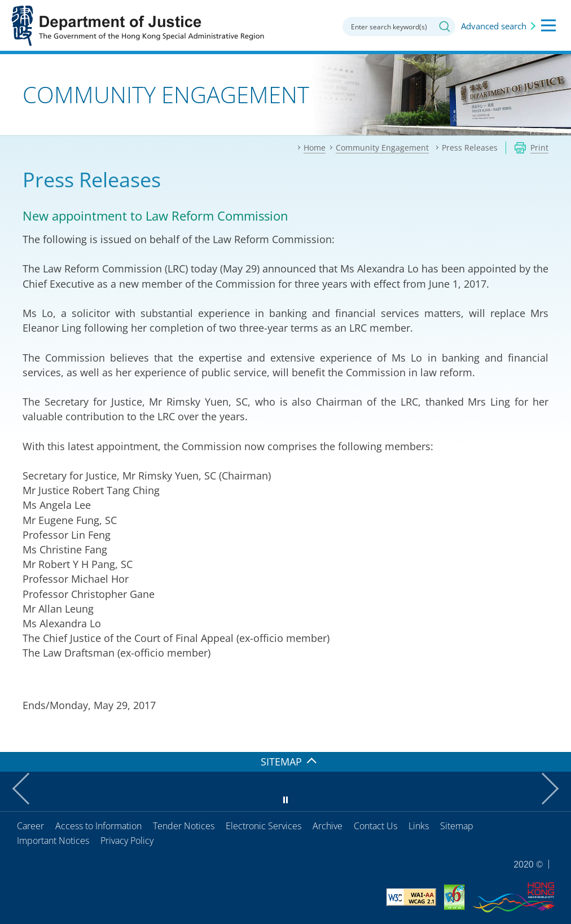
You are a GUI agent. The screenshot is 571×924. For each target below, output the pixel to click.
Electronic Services (263, 826)
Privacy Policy (127, 841)
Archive (328, 826)
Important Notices (53, 841)
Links (419, 826)
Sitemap (457, 826)
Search (445, 27)
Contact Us (375, 826)
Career (30, 826)
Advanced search (494, 26)
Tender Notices (184, 826)
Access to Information (98, 826)
